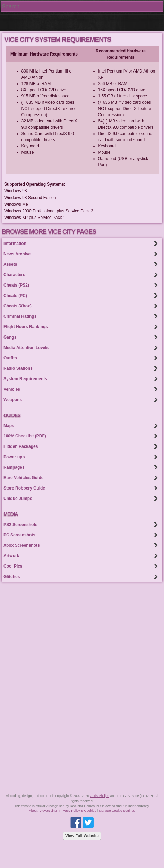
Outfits (10, 358)
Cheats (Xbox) (18, 306)
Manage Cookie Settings (117, 811)
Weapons (13, 400)
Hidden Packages (21, 446)
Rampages (14, 467)
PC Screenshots (19, 535)
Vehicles (12, 389)
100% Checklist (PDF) (25, 436)
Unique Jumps (18, 499)
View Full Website (82, 836)
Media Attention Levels (26, 348)
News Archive (17, 254)
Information (15, 244)
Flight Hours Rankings (26, 327)
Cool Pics (13, 566)
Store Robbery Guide (24, 488)
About (33, 811)
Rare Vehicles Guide (23, 478)
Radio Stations (18, 368)
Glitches (12, 577)
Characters (14, 275)
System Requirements (25, 379)
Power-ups (14, 457)
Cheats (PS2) (16, 285)
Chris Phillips (100, 796)
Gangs (10, 337)
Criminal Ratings (20, 316)
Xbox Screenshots (22, 545)
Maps (9, 426)
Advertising (48, 811)
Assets (10, 264)
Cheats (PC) (15, 296)
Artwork (11, 556)
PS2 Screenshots (20, 525)
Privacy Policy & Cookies (78, 811)
